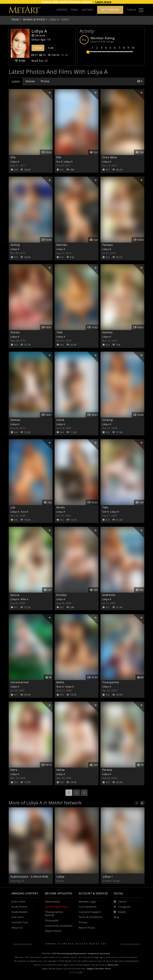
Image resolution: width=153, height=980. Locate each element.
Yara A (25, 512)
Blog (116, 917)
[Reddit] (120, 912)
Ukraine (38, 35)
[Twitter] (120, 902)
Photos (45, 81)
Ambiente (109, 595)
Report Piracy (87, 928)
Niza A (60, 686)
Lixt (13, 507)
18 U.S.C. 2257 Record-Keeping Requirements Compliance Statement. (76, 953)
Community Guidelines (59, 926)
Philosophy (52, 920)
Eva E (60, 161)
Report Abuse (53, 931)
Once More (110, 157)
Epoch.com (113, 965)
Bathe (60, 682)
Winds (61, 507)
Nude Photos (20, 907)
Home (15, 19)
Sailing (15, 245)
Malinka (62, 245)
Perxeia (107, 770)
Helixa (61, 770)
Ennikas (62, 595)
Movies (30, 81)
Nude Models (20, 912)
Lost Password (88, 907)
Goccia (15, 595)
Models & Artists (34, 19)
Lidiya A (15, 161)
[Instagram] (122, 907)
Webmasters (53, 902)
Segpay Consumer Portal (99, 969)
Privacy (83, 922)
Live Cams (18, 917)
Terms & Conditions (91, 917)
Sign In (131, 10)
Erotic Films (18, 902)
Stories (15, 332)
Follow (38, 48)
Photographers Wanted (54, 914)
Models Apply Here (57, 907)
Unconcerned (20, 682)
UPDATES (62, 10)
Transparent (111, 682)
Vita (13, 157)
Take (60, 332)
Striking (107, 420)
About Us (17, 928)
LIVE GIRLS (87, 10)
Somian (16, 420)
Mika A (25, 599)
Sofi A (106, 512)
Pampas (108, 245)
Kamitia (107, 332)
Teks (105, 507)
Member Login (87, 902)
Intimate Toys (20, 922)
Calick (60, 420)
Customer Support (90, 912)
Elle (59, 157)
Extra (14, 770)
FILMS (75, 10)
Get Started (110, 10)
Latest (16, 81)
